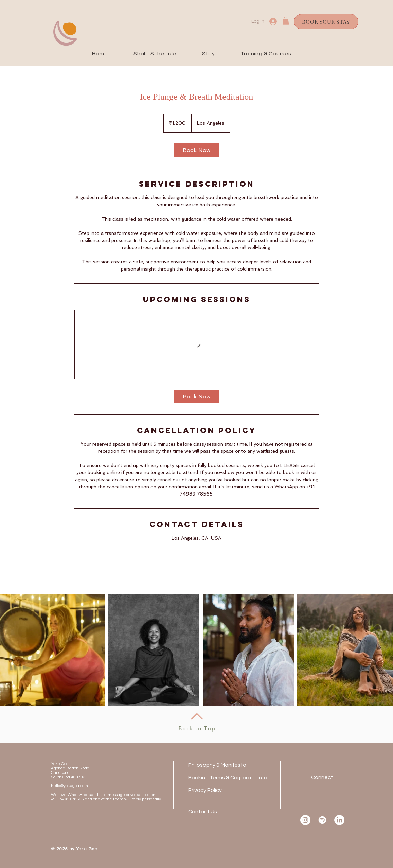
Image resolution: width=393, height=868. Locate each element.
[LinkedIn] (339, 820)
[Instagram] (305, 820)
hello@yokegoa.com (69, 786)
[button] (286, 21)
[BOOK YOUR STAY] (326, 22)
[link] (197, 150)
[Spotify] (322, 820)
